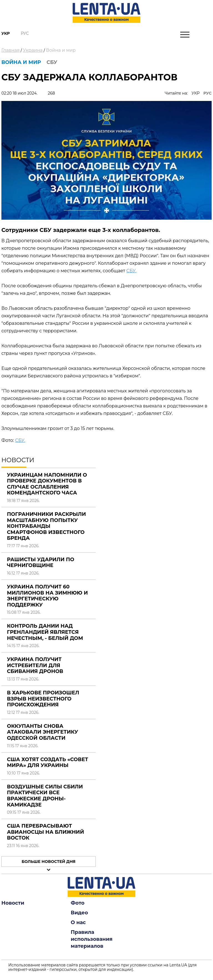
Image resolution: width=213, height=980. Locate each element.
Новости (13, 903)
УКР (196, 93)
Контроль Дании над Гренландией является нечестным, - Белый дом (45, 632)
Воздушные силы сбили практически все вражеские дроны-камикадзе (45, 796)
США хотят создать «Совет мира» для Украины (48, 763)
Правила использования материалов (92, 939)
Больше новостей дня (49, 862)
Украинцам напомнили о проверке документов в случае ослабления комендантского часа (47, 484)
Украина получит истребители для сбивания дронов (35, 665)
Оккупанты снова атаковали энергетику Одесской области (43, 732)
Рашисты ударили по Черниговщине (41, 563)
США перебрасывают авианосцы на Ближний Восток (45, 832)
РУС (207, 93)
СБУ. (131, 271)
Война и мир (61, 50)
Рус (25, 33)
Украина (33, 50)
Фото (78, 903)
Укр (6, 33)
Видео (79, 913)
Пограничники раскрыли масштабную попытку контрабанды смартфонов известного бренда (46, 526)
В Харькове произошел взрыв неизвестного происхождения (43, 699)
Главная (11, 50)
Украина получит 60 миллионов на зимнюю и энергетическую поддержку (47, 596)
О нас (78, 922)
